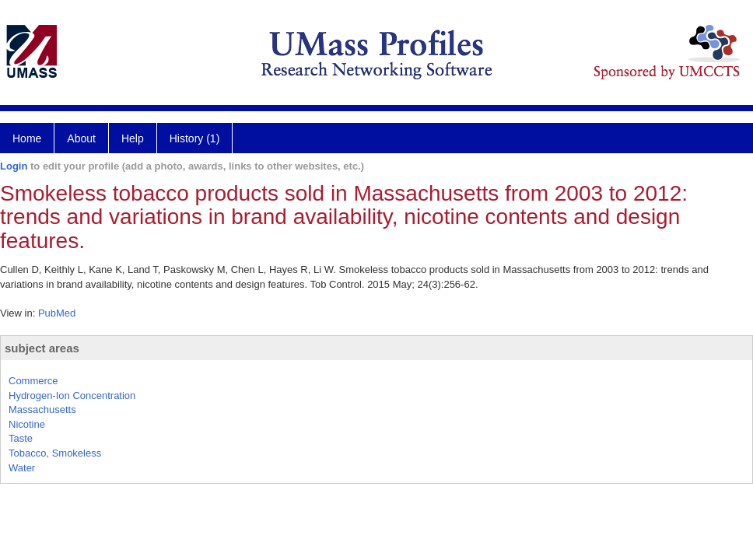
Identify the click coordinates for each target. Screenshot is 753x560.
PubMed (57, 313)
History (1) (195, 138)
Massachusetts (42, 409)
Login (14, 166)
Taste (21, 438)
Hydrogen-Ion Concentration (72, 395)
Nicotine (27, 424)
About (81, 138)
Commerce (33, 381)
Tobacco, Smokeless (55, 453)
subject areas (42, 348)
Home (27, 138)
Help (133, 138)
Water (22, 468)
